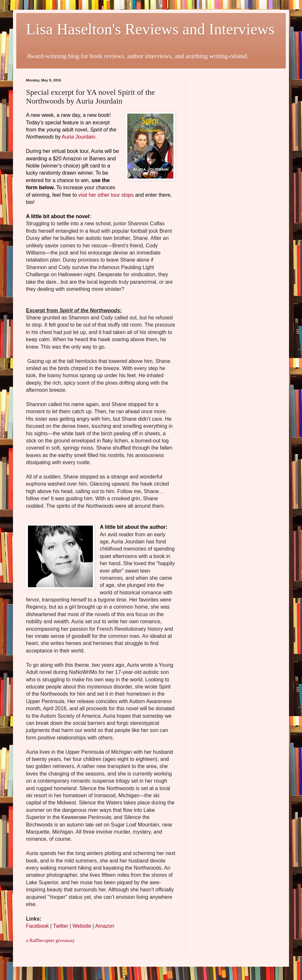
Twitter (61, 926)
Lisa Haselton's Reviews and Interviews (150, 29)
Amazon (105, 926)
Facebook (37, 926)
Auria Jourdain (78, 137)
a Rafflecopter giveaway (50, 940)
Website (82, 926)
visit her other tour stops (106, 195)
